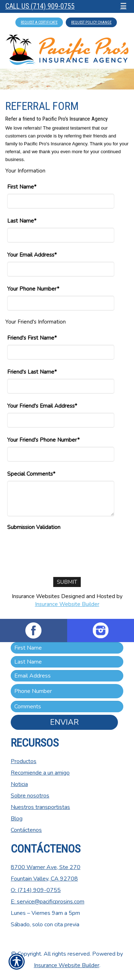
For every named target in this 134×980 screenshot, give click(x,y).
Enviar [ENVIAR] (64, 722)
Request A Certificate (39, 22)
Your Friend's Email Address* (42, 406)
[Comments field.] (67, 707)
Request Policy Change (91, 22)
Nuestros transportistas (40, 807)
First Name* (22, 187)
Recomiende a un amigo (40, 773)
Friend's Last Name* (32, 372)
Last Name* (22, 221)
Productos (24, 761)
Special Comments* (31, 474)
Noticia (19, 784)
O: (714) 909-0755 (36, 890)
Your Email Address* (32, 255)
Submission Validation (34, 527)
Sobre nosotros (30, 796)
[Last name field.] (67, 662)
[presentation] (61, 548)
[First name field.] (67, 648)
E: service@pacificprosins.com (48, 902)
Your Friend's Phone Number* (43, 440)
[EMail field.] (67, 676)
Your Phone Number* (33, 289)
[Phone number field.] (67, 691)
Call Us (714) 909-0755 (40, 6)
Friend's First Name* (32, 338)
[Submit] (67, 582)
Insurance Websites (36, 596)
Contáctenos (26, 830)
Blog (17, 819)
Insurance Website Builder (67, 604)
